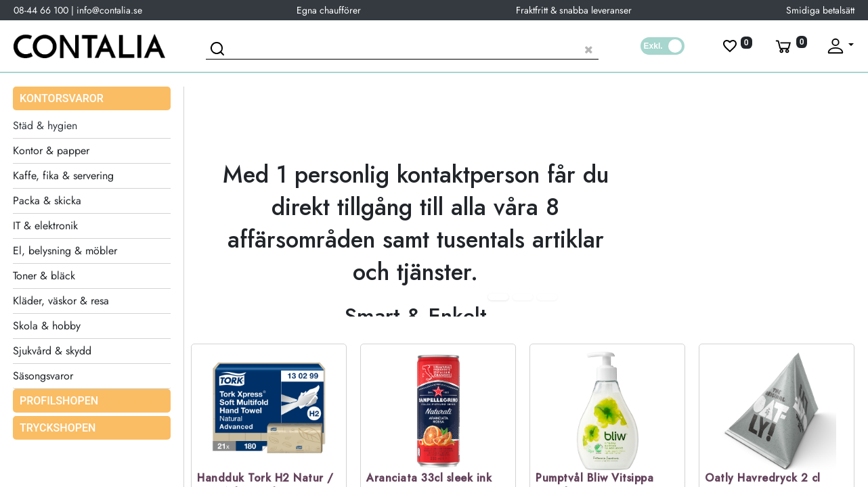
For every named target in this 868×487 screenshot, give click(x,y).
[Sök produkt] (402, 48)
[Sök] (219, 51)
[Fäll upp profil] (840, 46)
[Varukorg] (790, 46)
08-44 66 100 (41, 10)
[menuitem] (92, 401)
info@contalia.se (109, 10)
